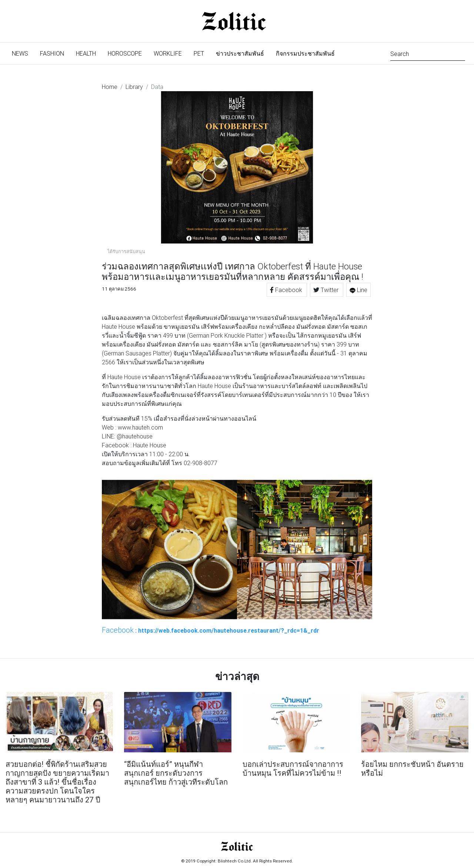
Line (358, 290)
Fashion (52, 53)
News (23, 53)
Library (134, 87)
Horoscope (125, 53)
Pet (199, 53)
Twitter (327, 290)
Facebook (287, 290)
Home (110, 87)
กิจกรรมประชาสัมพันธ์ (305, 53)
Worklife (168, 53)
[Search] (428, 53)
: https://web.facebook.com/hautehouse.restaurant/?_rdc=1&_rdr (211, 630)
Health (86, 53)
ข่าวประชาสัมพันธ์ (240, 53)
